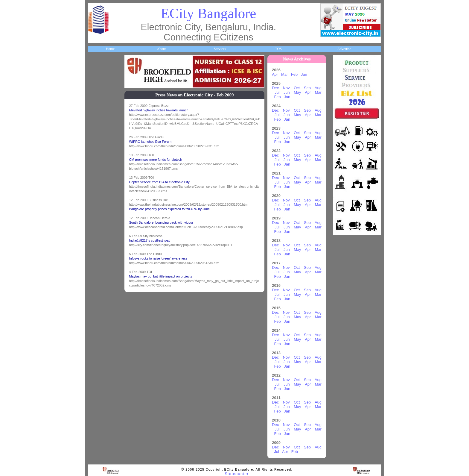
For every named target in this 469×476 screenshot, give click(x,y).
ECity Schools (102, 139)
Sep (310, 88)
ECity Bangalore (208, 13)
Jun (289, 92)
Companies (100, 121)
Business (98, 104)
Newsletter (99, 227)
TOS (278, 49)
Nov (289, 88)
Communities (101, 297)
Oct (299, 88)
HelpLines (99, 174)
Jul (280, 92)
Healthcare (99, 156)
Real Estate (100, 280)
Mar (287, 74)
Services (220, 49)
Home (110, 49)
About (161, 49)
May (300, 92)
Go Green (99, 244)
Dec (278, 88)
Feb (297, 74)
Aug (320, 88)
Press (95, 332)
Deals (95, 262)
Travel (96, 209)
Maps (96, 192)
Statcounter (237, 474)
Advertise (344, 49)
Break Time (100, 315)
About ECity (101, 86)
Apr (278, 74)
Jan (306, 74)
